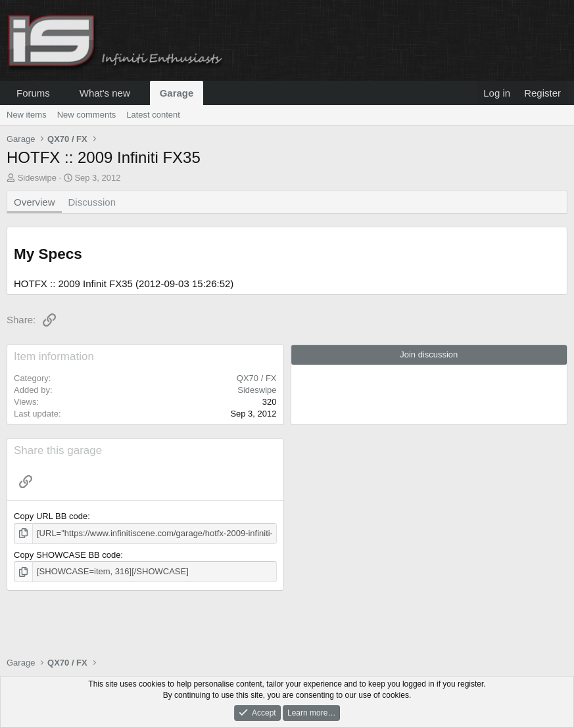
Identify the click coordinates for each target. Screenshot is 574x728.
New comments (87, 115)
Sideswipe (37, 178)
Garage (177, 93)
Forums (33, 93)
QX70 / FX (257, 378)
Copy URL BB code (51, 516)
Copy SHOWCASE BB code (67, 555)
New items (27, 115)
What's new (105, 93)
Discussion (92, 202)
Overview (35, 202)
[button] (60, 93)
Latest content (153, 115)
